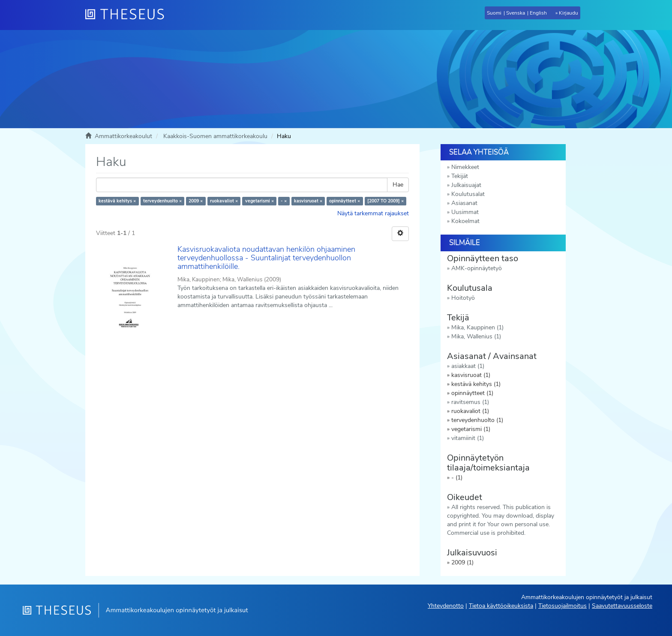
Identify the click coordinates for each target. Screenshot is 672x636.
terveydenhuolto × (162, 201)
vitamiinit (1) (468, 438)
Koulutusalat (468, 194)
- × (284, 201)
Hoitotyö (463, 298)
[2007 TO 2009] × (385, 201)
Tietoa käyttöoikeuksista (501, 606)
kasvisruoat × (308, 201)
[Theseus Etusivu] (128, 15)
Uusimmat (465, 212)
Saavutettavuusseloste (622, 606)
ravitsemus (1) (470, 402)
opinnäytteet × (345, 201)
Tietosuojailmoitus (562, 606)
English (538, 13)
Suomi (494, 13)
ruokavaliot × (224, 201)
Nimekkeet (465, 167)
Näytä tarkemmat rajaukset (373, 213)
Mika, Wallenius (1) (476, 336)
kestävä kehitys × (117, 201)
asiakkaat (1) (468, 366)
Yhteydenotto (446, 606)
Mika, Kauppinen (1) (477, 327)
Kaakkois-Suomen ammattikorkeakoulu (215, 136)
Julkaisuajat (466, 185)
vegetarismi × (259, 201)
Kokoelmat (465, 221)
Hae (398, 185)
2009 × (196, 201)
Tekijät (460, 176)
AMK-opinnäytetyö (477, 268)
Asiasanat (464, 203)
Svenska (516, 13)
